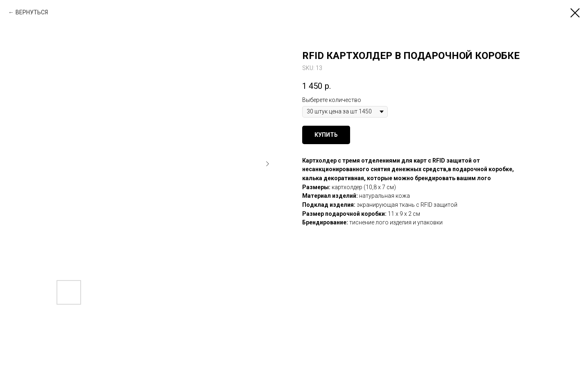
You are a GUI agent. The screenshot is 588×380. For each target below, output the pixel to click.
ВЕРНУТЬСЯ (32, 12)
